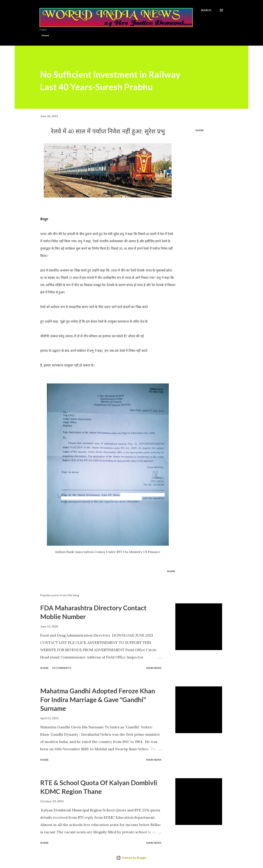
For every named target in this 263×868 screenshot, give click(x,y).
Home (45, 35)
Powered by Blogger (131, 858)
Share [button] (200, 130)
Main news (154, 668)
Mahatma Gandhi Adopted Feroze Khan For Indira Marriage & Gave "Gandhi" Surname (98, 700)
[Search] (206, 10)
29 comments (62, 668)
